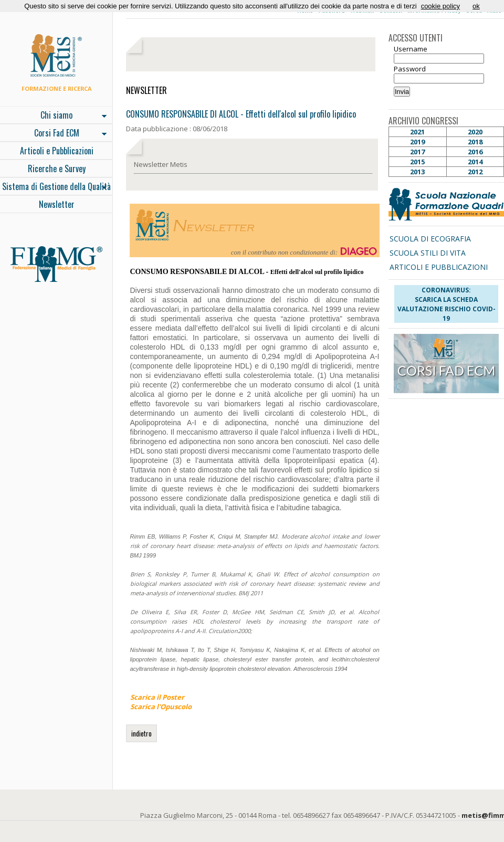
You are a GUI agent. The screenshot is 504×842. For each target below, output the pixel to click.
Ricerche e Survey (57, 169)
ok (476, 6)
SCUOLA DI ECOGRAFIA (430, 239)
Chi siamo (53, 116)
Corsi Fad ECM (53, 134)
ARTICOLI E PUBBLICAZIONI (439, 267)
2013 (417, 172)
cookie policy (440, 6)
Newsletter (57, 204)
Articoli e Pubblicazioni (57, 151)
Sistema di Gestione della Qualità (55, 187)
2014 (475, 162)
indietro (141, 733)
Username (411, 49)
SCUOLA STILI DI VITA (428, 253)
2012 (475, 172)
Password (410, 69)
